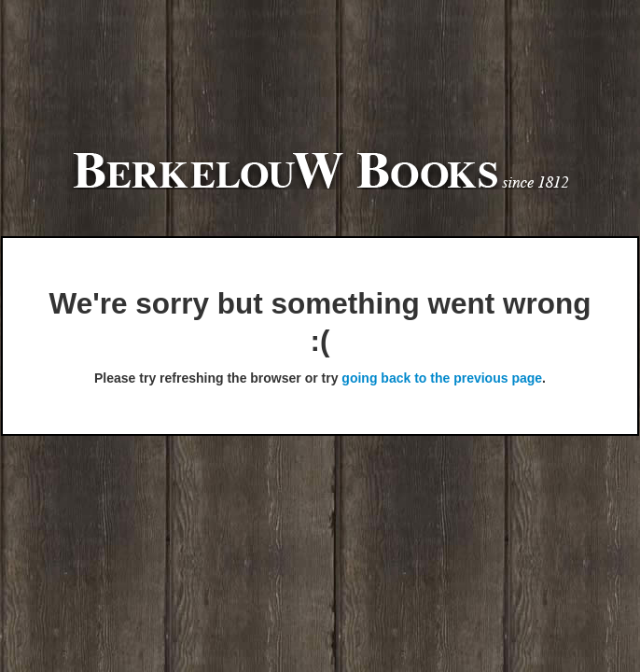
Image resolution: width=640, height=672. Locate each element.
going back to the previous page (442, 378)
